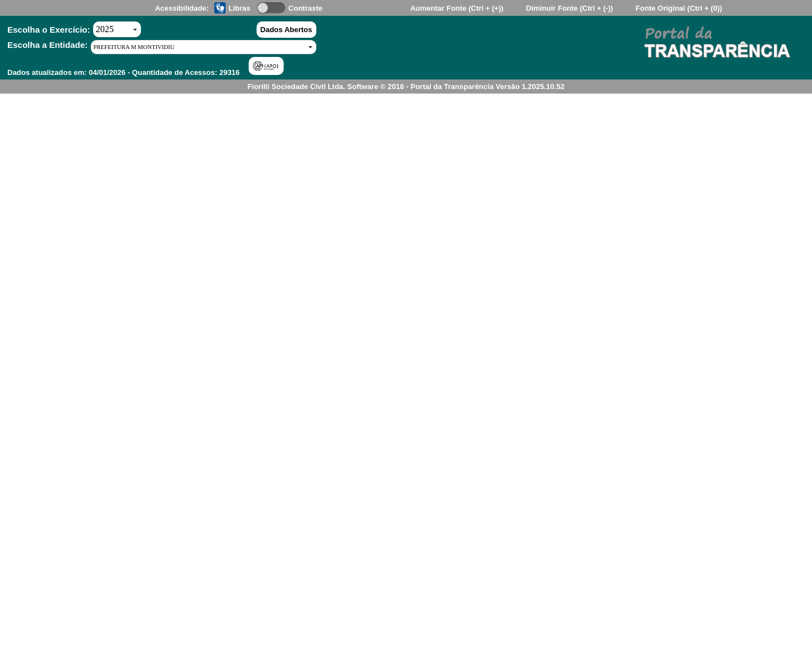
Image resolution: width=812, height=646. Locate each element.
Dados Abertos (286, 30)
